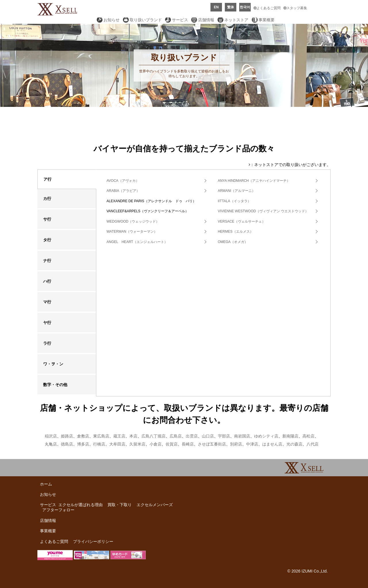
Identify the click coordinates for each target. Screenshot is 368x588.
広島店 (176, 436)
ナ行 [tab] (47, 261)
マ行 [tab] (47, 302)
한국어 (245, 7)
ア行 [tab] (47, 179)
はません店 (272, 444)
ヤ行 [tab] (47, 323)
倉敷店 (83, 436)
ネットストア (236, 20)
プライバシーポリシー (93, 541)
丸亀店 (51, 444)
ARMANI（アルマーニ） (236, 191)
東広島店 (101, 436)
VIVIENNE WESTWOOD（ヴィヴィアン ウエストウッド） (263, 211)
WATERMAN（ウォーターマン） (132, 232)
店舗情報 (206, 20)
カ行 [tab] (47, 198)
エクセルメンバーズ (155, 505)
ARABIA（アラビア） (123, 191)
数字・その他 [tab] (55, 385)
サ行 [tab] (47, 219)
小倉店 (156, 444)
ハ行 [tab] (47, 281)
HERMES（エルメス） (235, 232)
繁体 (231, 7)
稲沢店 (51, 436)
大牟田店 (117, 444)
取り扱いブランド (146, 20)
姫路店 (67, 436)
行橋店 (99, 444)
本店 (133, 436)
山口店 (208, 436)
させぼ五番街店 (212, 444)
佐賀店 (172, 444)
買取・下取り (120, 505)
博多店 (83, 444)
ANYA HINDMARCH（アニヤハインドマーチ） (254, 181)
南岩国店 (242, 436)
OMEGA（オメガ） (233, 242)
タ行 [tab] (47, 240)
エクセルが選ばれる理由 (80, 505)
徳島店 (67, 444)
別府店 (236, 444)
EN (216, 7)
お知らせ (112, 20)
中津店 (252, 444)
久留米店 (137, 444)
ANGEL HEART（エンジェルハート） (137, 242)
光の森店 (294, 444)
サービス (180, 20)
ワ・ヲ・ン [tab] (53, 364)
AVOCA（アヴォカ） (123, 181)
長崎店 (188, 444)
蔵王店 (119, 436)
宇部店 (224, 436)
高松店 (308, 436)
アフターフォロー (58, 510)
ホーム (46, 484)
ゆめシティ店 (266, 436)
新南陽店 (290, 436)
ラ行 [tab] (47, 343)
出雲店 (192, 436)
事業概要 (267, 20)
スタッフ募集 (295, 8)
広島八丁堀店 (154, 436)
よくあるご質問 (267, 8)
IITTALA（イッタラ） (234, 201)
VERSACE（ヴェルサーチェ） (241, 221)
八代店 (313, 444)
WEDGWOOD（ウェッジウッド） (133, 221)
